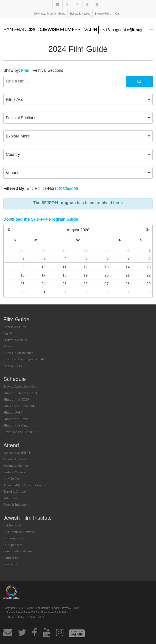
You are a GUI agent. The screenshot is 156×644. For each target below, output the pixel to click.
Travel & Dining (15, 491)
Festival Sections (48, 70)
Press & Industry (15, 504)
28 (65, 250)
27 (43, 250)
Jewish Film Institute (28, 518)
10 (43, 267)
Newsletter (11, 564)
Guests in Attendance (18, 353)
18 (65, 275)
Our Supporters (14, 538)
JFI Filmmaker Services (19, 532)
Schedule (15, 379)
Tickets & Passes (80, 14)
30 (106, 250)
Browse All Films (15, 327)
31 (128, 250)
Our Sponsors (13, 545)
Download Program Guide (50, 14)
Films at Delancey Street (20, 393)
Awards (8, 346)
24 (43, 284)
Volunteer (10, 498)
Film (25, 70)
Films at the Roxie (16, 419)
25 (65, 284)
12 (86, 267)
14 (128, 267)
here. (118, 203)
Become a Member (16, 466)
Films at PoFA (13, 412)
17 (43, 275)
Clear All (70, 188)
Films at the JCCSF (16, 399)
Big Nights (11, 333)
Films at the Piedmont (19, 406)
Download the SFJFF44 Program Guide (41, 219)
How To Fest (12, 478)
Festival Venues (14, 472)
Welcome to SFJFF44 (17, 453)
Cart (118, 14)
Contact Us (11, 558)
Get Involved (12, 525)
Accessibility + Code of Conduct (25, 485)
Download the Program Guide (24, 359)
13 (106, 267)
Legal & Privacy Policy (66, 608)
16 (22, 275)
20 (106, 275)
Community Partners (18, 551)
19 (86, 275)
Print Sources (13, 366)
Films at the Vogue (16, 425)
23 (22, 284)
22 (149, 275)
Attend (11, 445)
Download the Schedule (20, 432)
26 (22, 250)
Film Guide (16, 319)
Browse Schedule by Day (20, 386)
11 (65, 267)
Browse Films (103, 14)
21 (128, 275)
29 (86, 250)
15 (149, 267)
